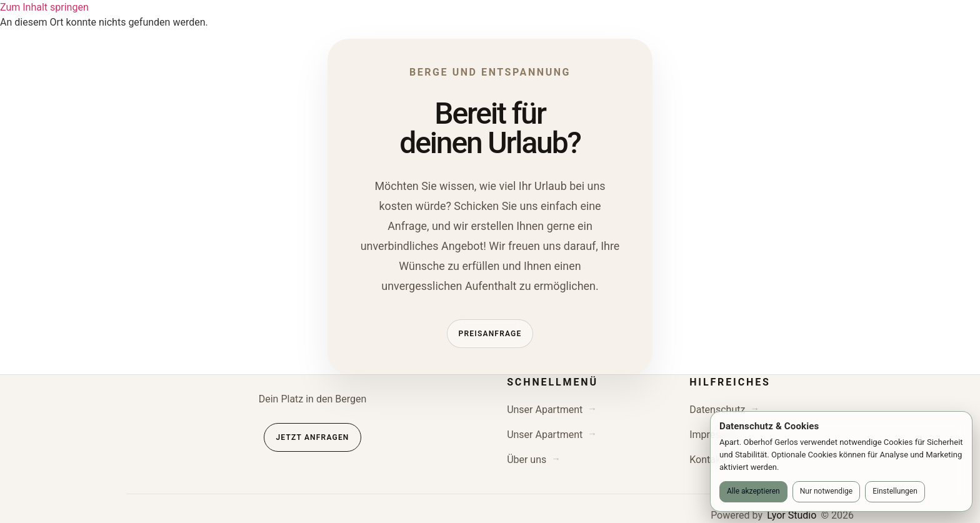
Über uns (527, 460)
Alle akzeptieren (753, 491)
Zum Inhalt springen (44, 7)
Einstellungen (895, 491)
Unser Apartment (545, 410)
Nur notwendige (826, 491)
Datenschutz (717, 410)
